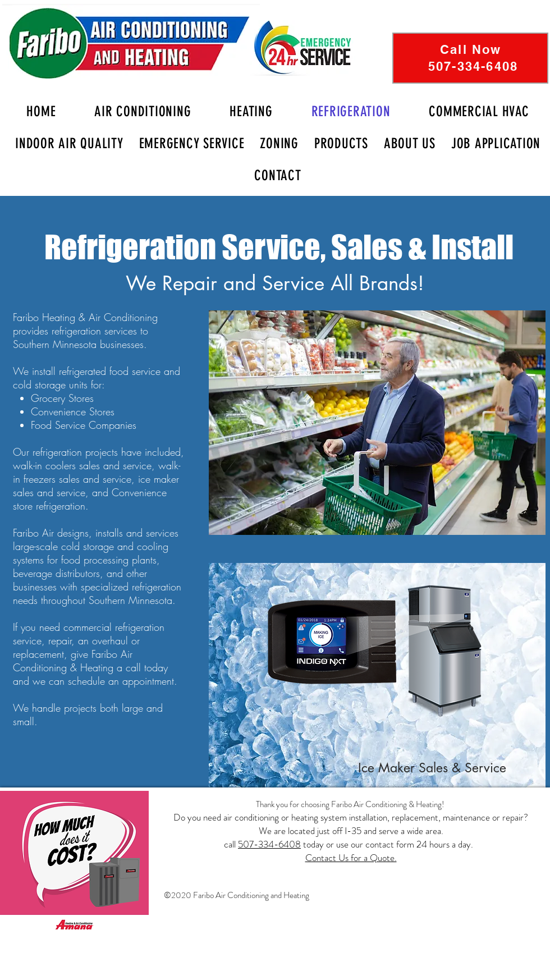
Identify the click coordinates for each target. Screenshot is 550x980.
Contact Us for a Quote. (351, 858)
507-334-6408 (269, 844)
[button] (410, 143)
